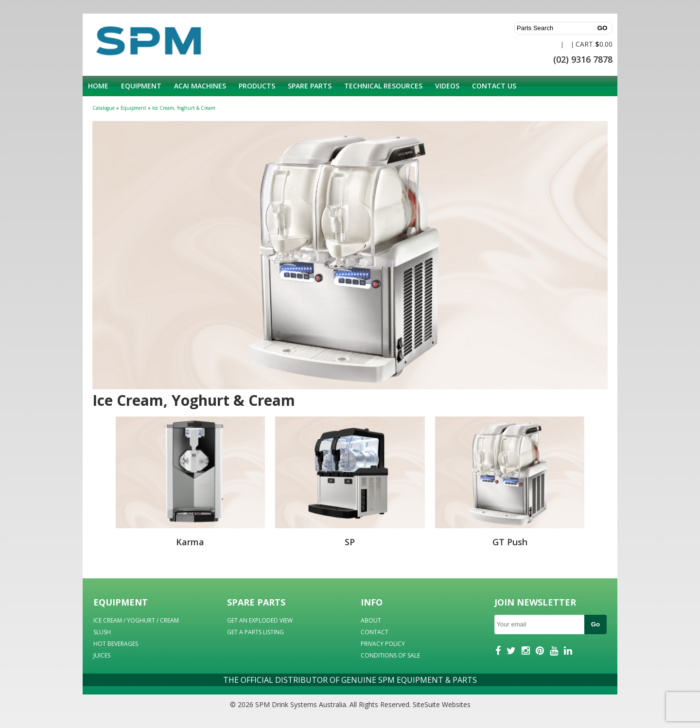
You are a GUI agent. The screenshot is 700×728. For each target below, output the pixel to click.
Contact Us (494, 86)
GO (603, 28)
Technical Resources (383, 86)
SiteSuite (426, 704)
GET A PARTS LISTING (255, 632)
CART (584, 44)
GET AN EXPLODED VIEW (260, 620)
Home (98, 86)
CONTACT (375, 632)
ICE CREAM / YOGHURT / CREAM (136, 620)
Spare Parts (310, 86)
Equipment (141, 86)
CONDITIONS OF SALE (390, 655)
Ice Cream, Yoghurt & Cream (184, 108)
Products (257, 86)
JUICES (102, 655)
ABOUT (371, 620)
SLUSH (102, 632)
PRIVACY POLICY (383, 644)
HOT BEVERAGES (116, 644)
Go (596, 624)
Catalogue (104, 108)
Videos (447, 86)
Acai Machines (200, 86)
